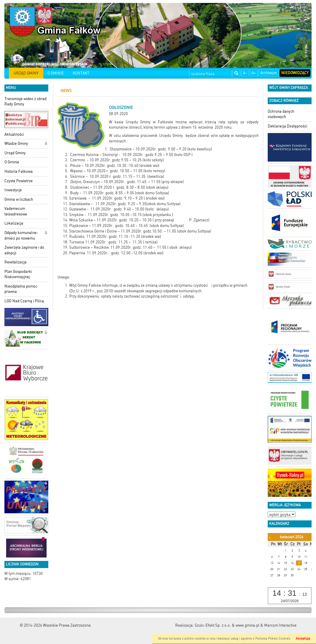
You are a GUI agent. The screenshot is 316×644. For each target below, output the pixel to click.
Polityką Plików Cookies (273, 639)
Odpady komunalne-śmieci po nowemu (21, 235)
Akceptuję (303, 639)
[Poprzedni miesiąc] (270, 537)
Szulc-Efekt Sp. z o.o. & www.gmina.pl (227, 625)
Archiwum (269, 73)
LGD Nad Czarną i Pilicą (24, 301)
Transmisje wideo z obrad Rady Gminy (25, 102)
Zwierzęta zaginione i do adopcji (24, 250)
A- (245, 73)
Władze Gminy (16, 143)
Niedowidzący (295, 73)
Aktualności (14, 134)
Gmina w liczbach (19, 199)
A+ (254, 73)
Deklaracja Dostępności (287, 126)
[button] (46, 144)
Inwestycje (13, 190)
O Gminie (12, 162)
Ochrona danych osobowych (281, 114)
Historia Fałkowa (19, 171)
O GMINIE (56, 73)
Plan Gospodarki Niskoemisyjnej (18, 274)
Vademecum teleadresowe (16, 211)
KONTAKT (81, 73)
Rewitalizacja (15, 262)
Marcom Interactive (280, 625)
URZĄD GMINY (26, 73)
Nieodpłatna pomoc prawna (21, 289)
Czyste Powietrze (19, 181)
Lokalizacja (14, 223)
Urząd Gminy (15, 153)
